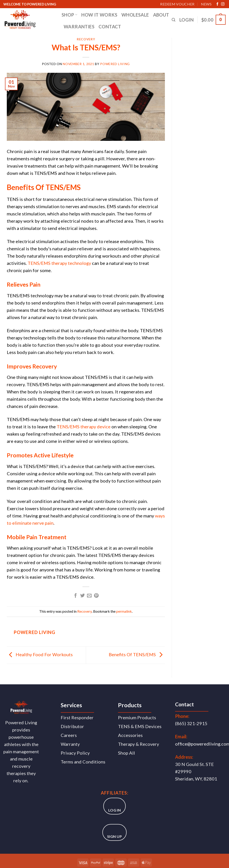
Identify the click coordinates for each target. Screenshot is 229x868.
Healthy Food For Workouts (40, 654)
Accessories (130, 735)
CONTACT (110, 27)
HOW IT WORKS (99, 15)
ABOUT (161, 15)
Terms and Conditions (83, 762)
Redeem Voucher (177, 4)
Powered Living (115, 64)
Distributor (72, 726)
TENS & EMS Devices (140, 726)
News (206, 4)
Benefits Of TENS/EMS (137, 654)
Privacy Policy (75, 753)
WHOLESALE (135, 15)
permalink (124, 611)
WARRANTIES (79, 27)
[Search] (174, 20)
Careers (69, 735)
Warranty (70, 744)
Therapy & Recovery (139, 744)
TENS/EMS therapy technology (59, 263)
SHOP (69, 15)
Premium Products (137, 717)
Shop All (127, 753)
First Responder (77, 717)
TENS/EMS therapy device (84, 427)
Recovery (86, 39)
